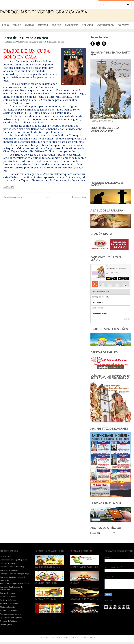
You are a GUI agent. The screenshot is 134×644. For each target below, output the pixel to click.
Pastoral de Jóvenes (8, 600)
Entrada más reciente (13, 197)
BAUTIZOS (43, 25)
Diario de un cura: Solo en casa (26, 38)
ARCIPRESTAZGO (105, 25)
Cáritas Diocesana (8, 593)
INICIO (5, 25)
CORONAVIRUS (21, 42)
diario (36, 42)
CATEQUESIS (71, 25)
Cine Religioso (6, 624)
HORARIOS (87, 25)
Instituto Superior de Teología (13, 567)
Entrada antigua (79, 197)
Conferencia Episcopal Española (13, 560)
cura (30, 42)
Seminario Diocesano (9, 604)
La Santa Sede (6, 556)
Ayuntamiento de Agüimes (11, 618)
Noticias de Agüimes (9, 621)
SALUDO (17, 25)
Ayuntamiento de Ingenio (11, 614)
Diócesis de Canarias (9, 563)
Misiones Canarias (8, 607)
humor (41, 42)
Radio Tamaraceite (8, 597)
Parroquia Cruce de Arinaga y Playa (14, 574)
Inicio (47, 197)
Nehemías (49, 42)
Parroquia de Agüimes (9, 570)
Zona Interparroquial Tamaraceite (14, 583)
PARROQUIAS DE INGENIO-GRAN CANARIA (44, 12)
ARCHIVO (56, 25)
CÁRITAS (29, 25)
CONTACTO (123, 25)
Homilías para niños (8, 611)
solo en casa (59, 42)
